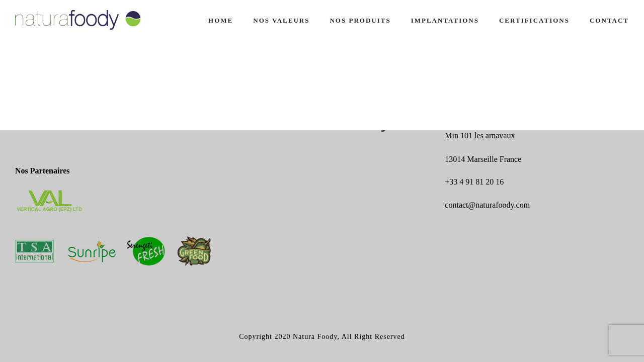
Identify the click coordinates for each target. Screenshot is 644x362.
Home (221, 20)
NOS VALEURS (281, 20)
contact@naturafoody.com (487, 205)
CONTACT (609, 20)
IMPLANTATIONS (445, 20)
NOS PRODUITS (360, 20)
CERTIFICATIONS (534, 20)
